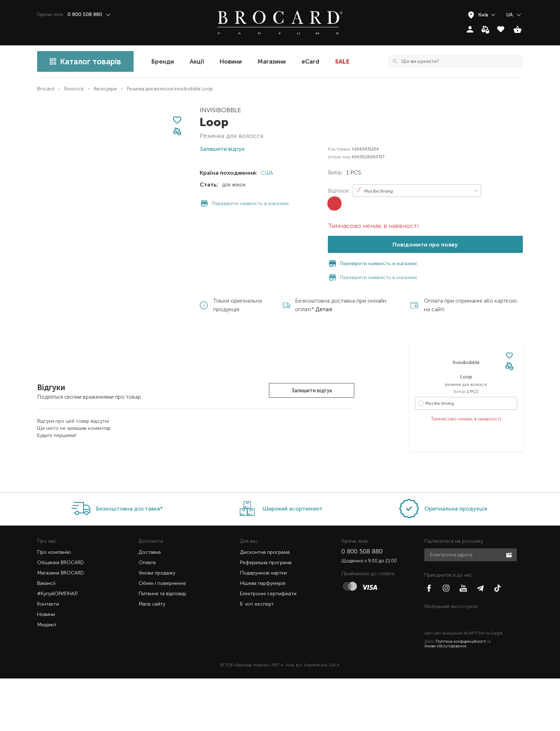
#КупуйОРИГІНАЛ (57, 646)
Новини (231, 61)
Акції (197, 61)
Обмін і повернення (162, 636)
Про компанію (54, 605)
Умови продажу (157, 625)
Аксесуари (105, 89)
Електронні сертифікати (268, 646)
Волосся (74, 89)
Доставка (150, 605)
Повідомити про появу (425, 245)
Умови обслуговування (445, 699)
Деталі (324, 295)
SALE (342, 61)
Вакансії (46, 636)
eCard (310, 61)
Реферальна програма (266, 615)
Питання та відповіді (162, 646)
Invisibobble (220, 110)
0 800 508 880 (362, 604)
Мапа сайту (152, 657)
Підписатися (510, 607)
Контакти (48, 657)
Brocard (46, 89)
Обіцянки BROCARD (61, 615)
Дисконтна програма (265, 605)
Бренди (163, 61)
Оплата (147, 615)
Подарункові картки (263, 625)
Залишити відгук (312, 377)
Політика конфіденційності (461, 694)
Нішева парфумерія (263, 636)
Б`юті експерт (257, 657)
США (266, 173)
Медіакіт (47, 677)
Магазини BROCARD (61, 625)
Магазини (272, 61)
